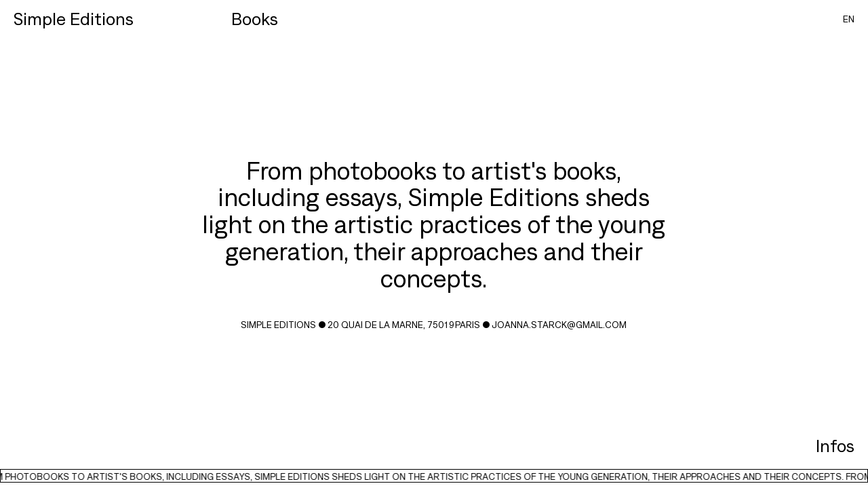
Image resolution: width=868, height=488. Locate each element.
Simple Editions (74, 19)
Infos (835, 446)
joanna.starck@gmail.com (559, 325)
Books (255, 19)
